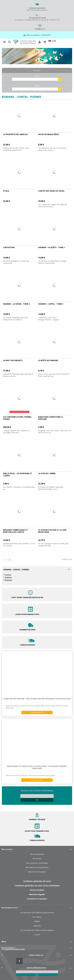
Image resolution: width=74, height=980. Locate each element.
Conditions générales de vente (37, 881)
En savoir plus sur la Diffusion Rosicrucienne (37, 913)
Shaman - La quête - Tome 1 (52, 247)
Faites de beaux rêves (49, 134)
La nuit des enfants (13, 360)
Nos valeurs (37, 917)
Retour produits (37, 890)
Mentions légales (37, 894)
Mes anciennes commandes (37, 863)
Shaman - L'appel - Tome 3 (51, 304)
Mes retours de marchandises (37, 867)
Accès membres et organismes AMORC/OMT (14, 949)
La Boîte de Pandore (48, 360)
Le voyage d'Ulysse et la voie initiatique (52, 531)
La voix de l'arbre (47, 473)
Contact (37, 935)
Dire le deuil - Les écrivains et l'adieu (18, 474)
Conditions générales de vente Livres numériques (37, 886)
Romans (8, 580)
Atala (6, 191)
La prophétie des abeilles (15, 134)
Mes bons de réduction (37, 872)
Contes (8, 575)
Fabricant (37, 926)
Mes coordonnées (37, 854)
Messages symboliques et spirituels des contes (15, 531)
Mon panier (37, 859)
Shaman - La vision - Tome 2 (16, 304)
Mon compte (7, 849)
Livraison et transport (37, 899)
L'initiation (9, 247)
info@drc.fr (40, 29)
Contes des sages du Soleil (51, 191)
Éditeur (37, 921)
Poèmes (8, 577)
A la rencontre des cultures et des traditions (37, 930)
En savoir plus (37, 712)
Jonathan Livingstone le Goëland (51, 418)
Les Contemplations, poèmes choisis (17, 418)
